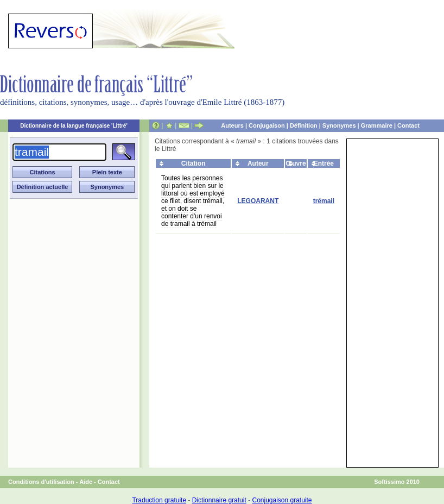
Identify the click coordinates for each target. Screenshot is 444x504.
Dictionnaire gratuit (219, 500)
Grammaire (377, 125)
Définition (304, 125)
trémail (324, 201)
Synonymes (339, 125)
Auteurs (232, 125)
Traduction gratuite (159, 500)
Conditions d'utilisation (41, 482)
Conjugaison (267, 125)
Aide (86, 482)
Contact (408, 125)
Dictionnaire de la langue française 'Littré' (74, 126)
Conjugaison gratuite (282, 500)
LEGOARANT (258, 201)
